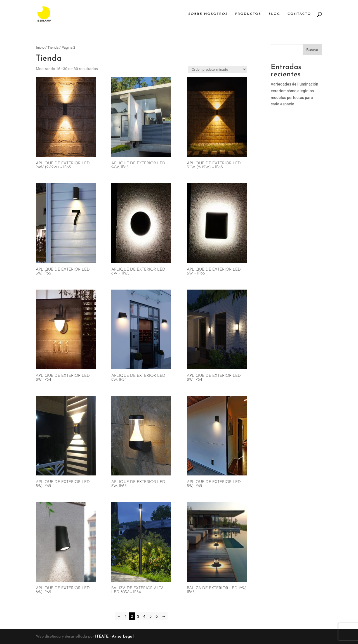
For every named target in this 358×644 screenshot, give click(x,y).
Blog (274, 14)
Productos (248, 14)
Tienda (53, 47)
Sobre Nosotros (208, 14)
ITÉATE (102, 637)
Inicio (40, 47)
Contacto (299, 14)
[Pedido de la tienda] (217, 69)
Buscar (312, 50)
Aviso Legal (123, 637)
